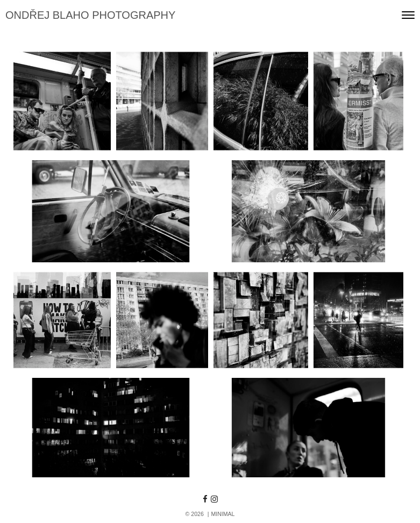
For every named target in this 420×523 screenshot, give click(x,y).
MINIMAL (223, 514)
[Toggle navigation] (408, 15)
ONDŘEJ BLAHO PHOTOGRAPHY (90, 15)
